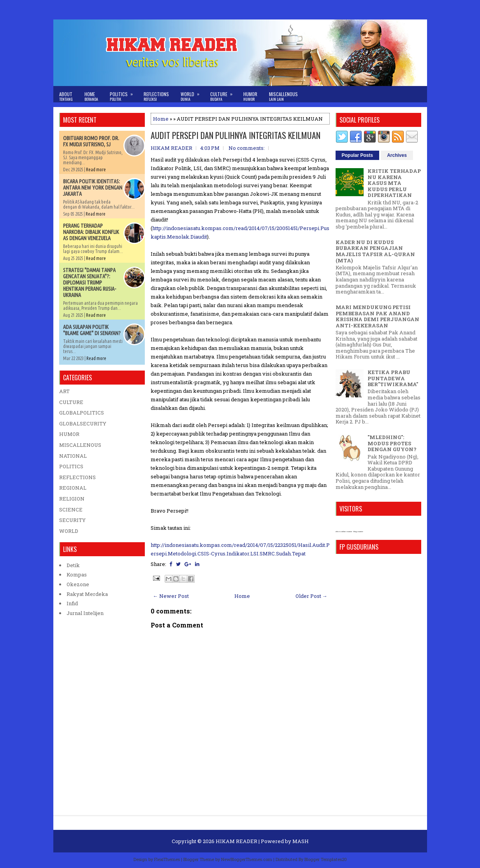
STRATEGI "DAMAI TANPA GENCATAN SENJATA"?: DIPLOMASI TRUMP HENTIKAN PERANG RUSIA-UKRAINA (90, 283)
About (66, 96)
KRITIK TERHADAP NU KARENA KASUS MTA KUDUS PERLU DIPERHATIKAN (394, 183)
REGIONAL (73, 488)
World (193, 94)
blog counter (358, 532)
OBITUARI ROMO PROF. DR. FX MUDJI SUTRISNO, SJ (91, 141)
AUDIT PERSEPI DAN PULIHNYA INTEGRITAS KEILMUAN (236, 135)
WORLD (69, 531)
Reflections (156, 96)
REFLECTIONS (77, 477)
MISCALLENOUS (80, 445)
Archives (397, 155)
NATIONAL (73, 456)
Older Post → (311, 596)
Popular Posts (358, 155)
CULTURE (71, 402)
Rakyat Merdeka (87, 594)
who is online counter (344, 532)
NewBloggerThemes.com (247, 859)
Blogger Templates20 (326, 859)
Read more (96, 170)
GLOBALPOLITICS (82, 413)
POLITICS (71, 466)
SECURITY (72, 520)
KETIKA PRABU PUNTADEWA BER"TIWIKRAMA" (393, 378)
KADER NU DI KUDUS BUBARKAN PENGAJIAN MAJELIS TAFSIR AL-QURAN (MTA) (375, 251)
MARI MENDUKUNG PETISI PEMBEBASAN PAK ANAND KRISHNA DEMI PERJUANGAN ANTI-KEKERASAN (377, 316)
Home (91, 96)
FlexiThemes (167, 859)
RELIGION (72, 499)
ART (64, 391)
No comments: (247, 148)
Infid (72, 603)
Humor (250, 96)
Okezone (78, 584)
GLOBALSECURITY (83, 423)
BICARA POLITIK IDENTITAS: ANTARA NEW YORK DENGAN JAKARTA (93, 188)
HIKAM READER (236, 841)
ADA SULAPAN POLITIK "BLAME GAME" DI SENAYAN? (92, 330)
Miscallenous (283, 96)
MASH (301, 841)
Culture (224, 94)
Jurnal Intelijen (85, 613)
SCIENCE (71, 510)
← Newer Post (171, 596)
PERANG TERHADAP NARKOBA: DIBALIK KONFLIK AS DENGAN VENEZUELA (91, 232)
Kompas (77, 575)
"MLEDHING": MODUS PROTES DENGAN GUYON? (392, 443)
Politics (124, 94)
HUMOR (69, 434)
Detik (73, 565)
